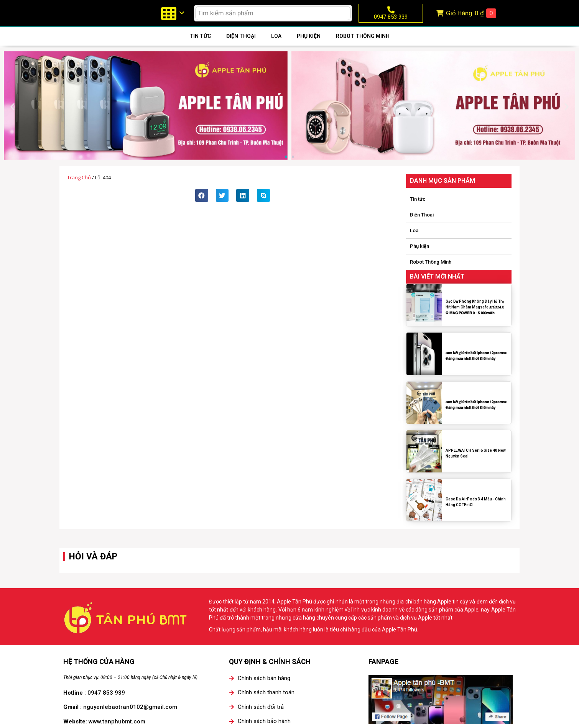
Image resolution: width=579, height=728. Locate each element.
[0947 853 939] (391, 16)
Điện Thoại (241, 48)
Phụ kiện (309, 48)
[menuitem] (172, 19)
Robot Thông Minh (363, 48)
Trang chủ (79, 189)
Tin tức (200, 48)
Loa (276, 48)
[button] (12, 119)
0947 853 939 (391, 23)
